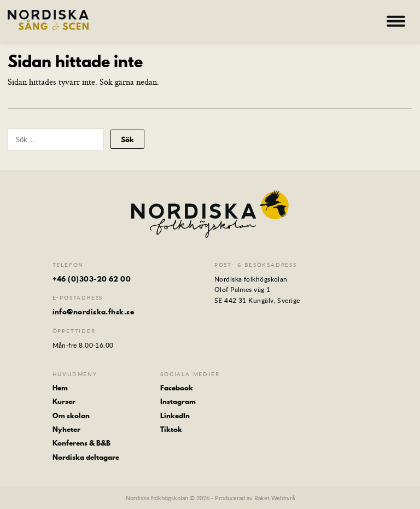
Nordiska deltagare (86, 457)
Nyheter (66, 429)
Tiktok (171, 429)
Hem (60, 388)
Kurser (64, 401)
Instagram (178, 401)
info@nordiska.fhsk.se (93, 312)
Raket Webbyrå (275, 498)
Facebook (177, 388)
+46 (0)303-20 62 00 (92, 279)
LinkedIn (175, 416)
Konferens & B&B (81, 443)
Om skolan (71, 416)
